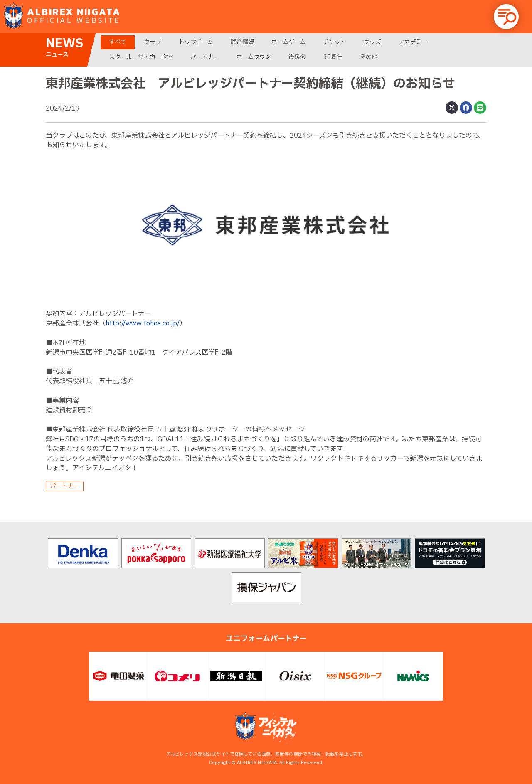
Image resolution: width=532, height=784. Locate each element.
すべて (118, 42)
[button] (506, 17)
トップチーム (196, 42)
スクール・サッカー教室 (141, 57)
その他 (369, 57)
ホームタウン (254, 57)
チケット (335, 42)
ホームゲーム (288, 42)
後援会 (297, 57)
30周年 (333, 57)
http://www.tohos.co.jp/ (143, 323)
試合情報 (242, 42)
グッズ (372, 42)
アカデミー (413, 42)
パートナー (205, 57)
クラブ (153, 42)
